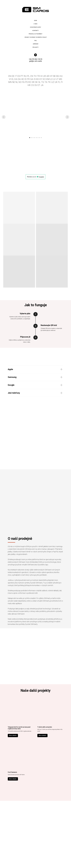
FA (23, 82)
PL (28, 76)
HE (23, 79)
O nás (36, 24)
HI (41, 76)
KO (44, 79)
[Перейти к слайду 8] (41, 138)
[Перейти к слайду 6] (38, 138)
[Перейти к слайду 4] (35, 138)
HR (29, 85)
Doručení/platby (36, 27)
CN (32, 76)
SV (36, 85)
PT (22, 76)
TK (49, 82)
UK (56, 82)
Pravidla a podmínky (36, 34)
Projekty (35, 47)
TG (43, 82)
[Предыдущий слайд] (4, 117)
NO (20, 82)
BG (58, 76)
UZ (53, 82)
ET (39, 85)
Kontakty (36, 31)
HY (51, 76)
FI (62, 82)
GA (32, 79)
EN (10, 76)
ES (19, 76)
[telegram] (35, 55)
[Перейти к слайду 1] (30, 138)
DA (19, 79)
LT (57, 79)
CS (32, 85)
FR (28, 79)
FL (59, 82)
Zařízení (36, 44)
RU (25, 76)
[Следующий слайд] (67, 117)
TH (35, 76)
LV (54, 79)
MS (60, 79)
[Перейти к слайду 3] (33, 138)
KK (38, 79)
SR (33, 82)
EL (13, 79)
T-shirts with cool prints (45, 727)
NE (14, 82)
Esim (36, 20)
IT (16, 76)
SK (36, 82)
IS (35, 79)
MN (10, 82)
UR (45, 76)
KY (41, 79)
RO (30, 82)
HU (61, 76)
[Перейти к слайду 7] (40, 138)
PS (26, 82)
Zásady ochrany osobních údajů (35, 37)
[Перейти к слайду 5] (36, 138)
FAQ (35, 41)
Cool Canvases (12, 772)
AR (48, 76)
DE (13, 76)
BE (54, 76)
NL (17, 82)
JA (42, 85)
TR (38, 76)
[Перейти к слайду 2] (31, 138)
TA (46, 82)
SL (39, 82)
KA (16, 79)
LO (51, 79)
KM (48, 79)
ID (25, 79)
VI (10, 79)
